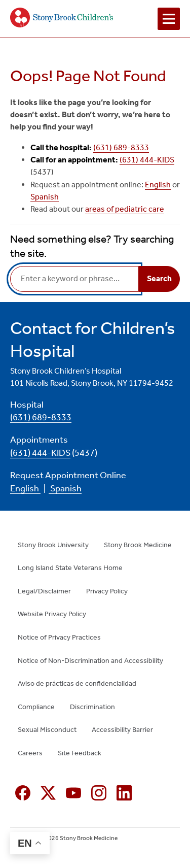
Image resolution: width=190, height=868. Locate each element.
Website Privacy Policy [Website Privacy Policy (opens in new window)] (52, 614)
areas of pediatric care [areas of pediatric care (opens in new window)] (125, 209)
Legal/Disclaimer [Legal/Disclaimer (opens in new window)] (44, 591)
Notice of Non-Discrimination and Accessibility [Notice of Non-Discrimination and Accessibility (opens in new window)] (90, 661)
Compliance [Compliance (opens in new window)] (36, 707)
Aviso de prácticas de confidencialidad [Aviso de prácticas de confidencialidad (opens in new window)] (77, 683)
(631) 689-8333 (121, 147)
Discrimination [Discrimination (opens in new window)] (92, 707)
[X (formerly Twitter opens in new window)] (48, 793)
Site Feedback (80, 753)
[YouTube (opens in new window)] (73, 793)
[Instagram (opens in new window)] (99, 793)
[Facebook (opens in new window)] (23, 793)
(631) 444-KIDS (147, 160)
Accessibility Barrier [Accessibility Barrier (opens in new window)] (122, 730)
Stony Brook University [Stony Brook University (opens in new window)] (53, 545)
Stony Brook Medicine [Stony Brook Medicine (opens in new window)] (138, 545)
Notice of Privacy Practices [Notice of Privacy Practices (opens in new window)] (59, 637)
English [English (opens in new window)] (158, 185)
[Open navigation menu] (169, 19)
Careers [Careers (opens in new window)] (30, 753)
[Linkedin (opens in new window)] (124, 793)
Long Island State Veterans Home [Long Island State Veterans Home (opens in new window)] (70, 568)
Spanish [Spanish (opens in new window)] (45, 197)
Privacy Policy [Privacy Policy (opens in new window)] (107, 591)
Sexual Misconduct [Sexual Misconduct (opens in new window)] (47, 730)
